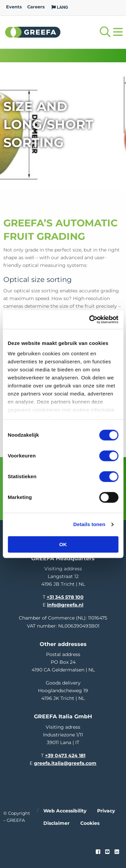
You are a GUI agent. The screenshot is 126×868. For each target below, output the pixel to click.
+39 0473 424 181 (65, 755)
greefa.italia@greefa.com (65, 763)
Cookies (90, 823)
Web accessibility (65, 811)
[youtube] (107, 852)
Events (14, 7)
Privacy (106, 811)
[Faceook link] (98, 852)
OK (63, 544)
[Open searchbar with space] (105, 32)
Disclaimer (56, 823)
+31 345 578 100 (65, 597)
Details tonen (89, 524)
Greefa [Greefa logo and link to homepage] (33, 32)
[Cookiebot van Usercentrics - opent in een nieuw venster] (90, 319)
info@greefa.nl (65, 605)
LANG (60, 7)
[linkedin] (117, 852)
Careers (36, 7)
